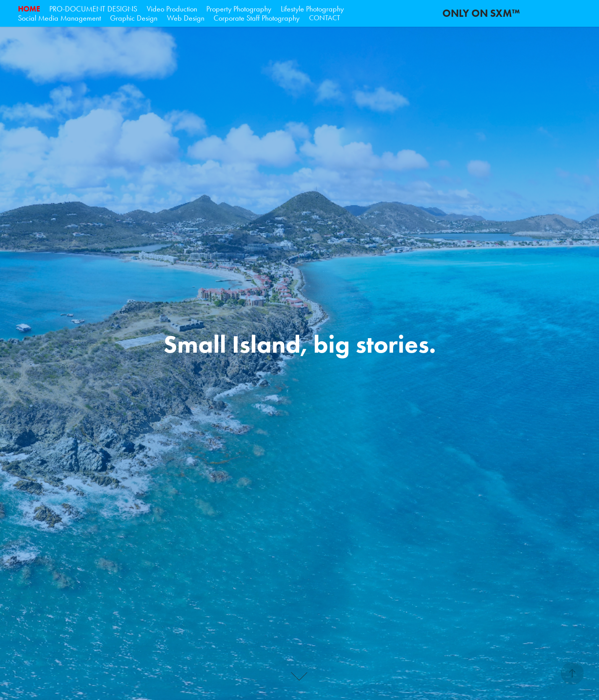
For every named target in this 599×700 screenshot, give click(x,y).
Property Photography (239, 9)
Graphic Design (134, 18)
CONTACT (325, 18)
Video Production (172, 9)
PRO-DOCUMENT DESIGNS (93, 9)
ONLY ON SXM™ (481, 13)
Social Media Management (59, 18)
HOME (29, 9)
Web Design (186, 18)
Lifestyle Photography (312, 9)
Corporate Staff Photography (257, 18)
